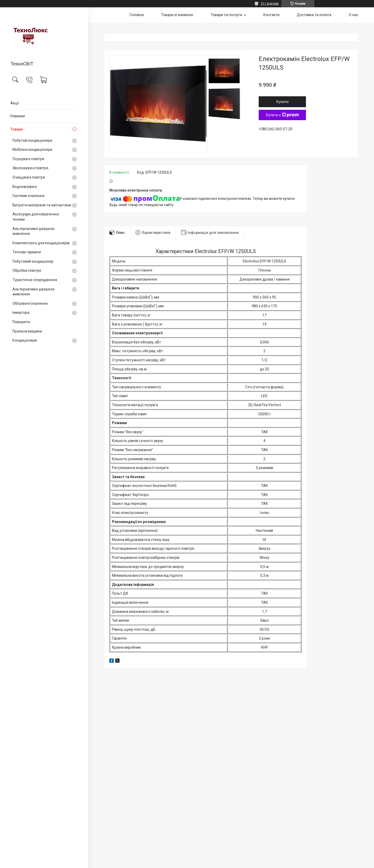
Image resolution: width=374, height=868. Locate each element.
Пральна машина (27, 331)
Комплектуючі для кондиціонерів (41, 243)
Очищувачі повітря (29, 177)
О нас (353, 15)
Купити (282, 102)
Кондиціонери (25, 340)
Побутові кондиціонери (32, 140)
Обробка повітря (27, 270)
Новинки (18, 116)
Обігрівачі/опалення (30, 303)
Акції (15, 103)
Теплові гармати (27, 252)
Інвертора (21, 313)
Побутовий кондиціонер (33, 261)
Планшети (21, 322)
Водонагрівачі (25, 187)
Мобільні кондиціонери (32, 150)
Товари (17, 129)
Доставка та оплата (314, 15)
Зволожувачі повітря (30, 168)
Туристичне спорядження (35, 280)
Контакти (271, 15)
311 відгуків (270, 4)
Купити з (282, 115)
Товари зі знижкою (177, 15)
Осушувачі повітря (28, 159)
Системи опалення (28, 196)
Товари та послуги (226, 15)
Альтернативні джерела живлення (33, 231)
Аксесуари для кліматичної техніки (36, 217)
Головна (137, 15)
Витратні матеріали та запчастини (42, 205)
